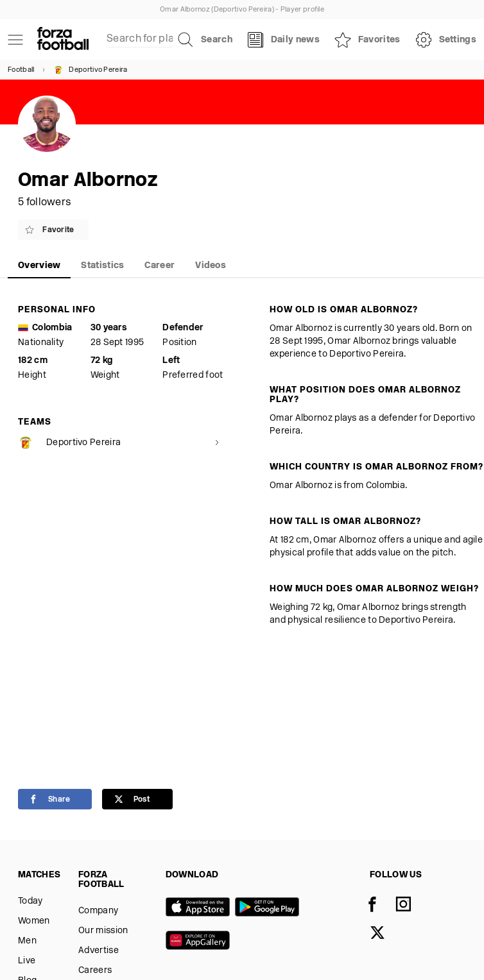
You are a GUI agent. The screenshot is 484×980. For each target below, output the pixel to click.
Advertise (99, 951)
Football (21, 70)
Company (98, 911)
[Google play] (270, 908)
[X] (385, 934)
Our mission (103, 931)
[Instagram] (411, 906)
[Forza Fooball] (63, 40)
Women (34, 921)
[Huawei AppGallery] (200, 942)
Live (27, 961)
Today (30, 901)
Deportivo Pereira (90, 70)
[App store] (200, 908)
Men (27, 941)
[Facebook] (380, 906)
